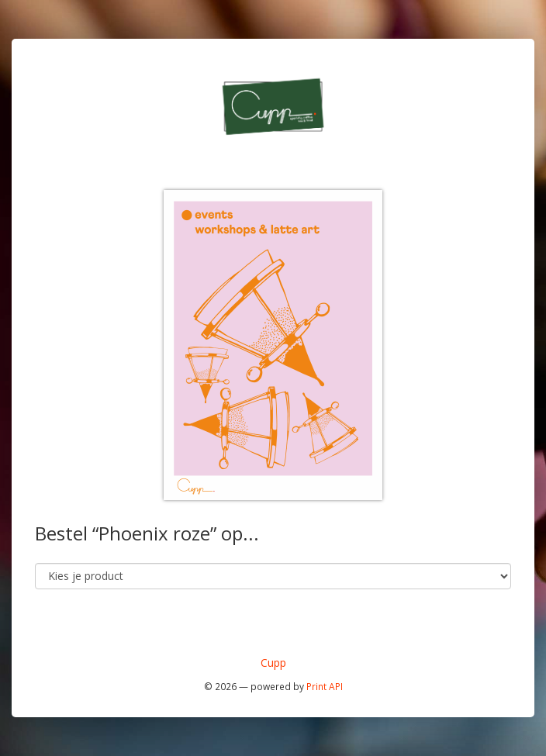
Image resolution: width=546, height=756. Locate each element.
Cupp (273, 663)
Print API (325, 686)
